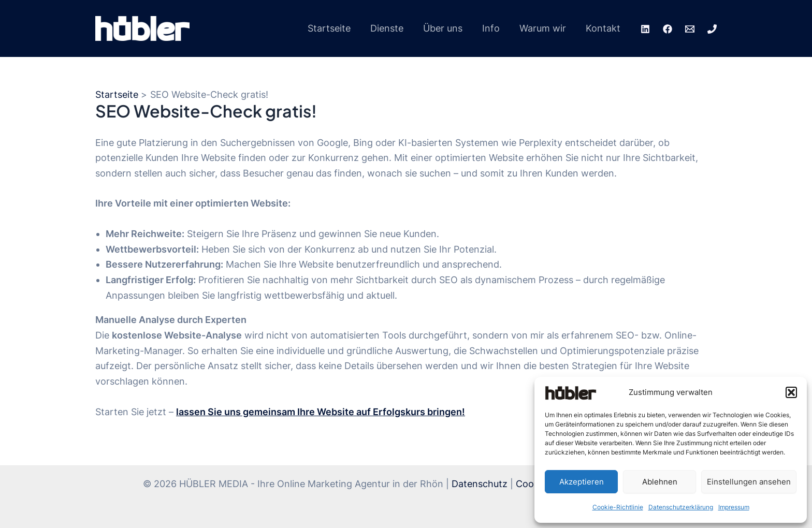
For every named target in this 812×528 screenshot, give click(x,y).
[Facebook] (668, 29)
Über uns (446, 28)
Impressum (734, 507)
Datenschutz (480, 484)
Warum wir (544, 28)
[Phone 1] (712, 29)
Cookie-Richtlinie (618, 507)
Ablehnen (660, 482)
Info (494, 28)
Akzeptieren (582, 482)
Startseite (335, 28)
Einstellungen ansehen (749, 482)
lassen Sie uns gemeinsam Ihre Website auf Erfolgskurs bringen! (321, 412)
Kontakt (604, 28)
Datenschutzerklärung (681, 507)
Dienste (392, 28)
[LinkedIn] (645, 29)
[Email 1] (690, 29)
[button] (791, 392)
